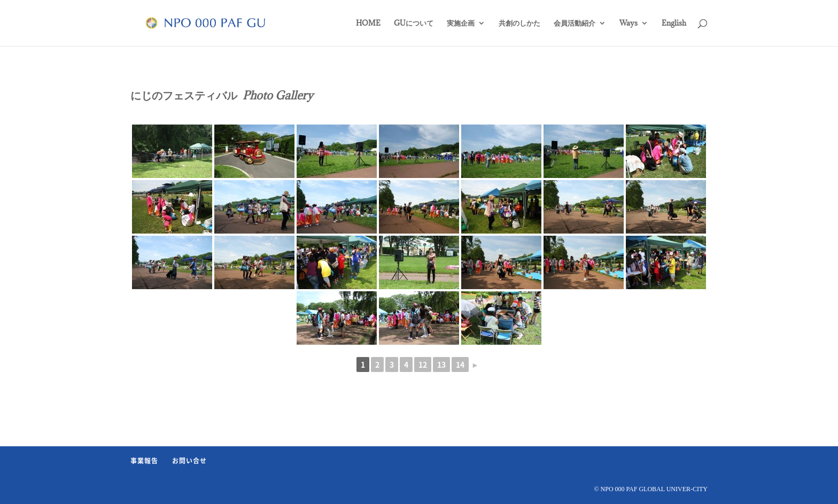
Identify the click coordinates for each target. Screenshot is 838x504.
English (674, 24)
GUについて (414, 24)
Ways (629, 24)
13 (441, 365)
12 (423, 365)
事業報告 (144, 461)
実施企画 (461, 24)
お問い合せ (189, 461)
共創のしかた (519, 24)
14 (460, 365)
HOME (368, 24)
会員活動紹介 (575, 24)
